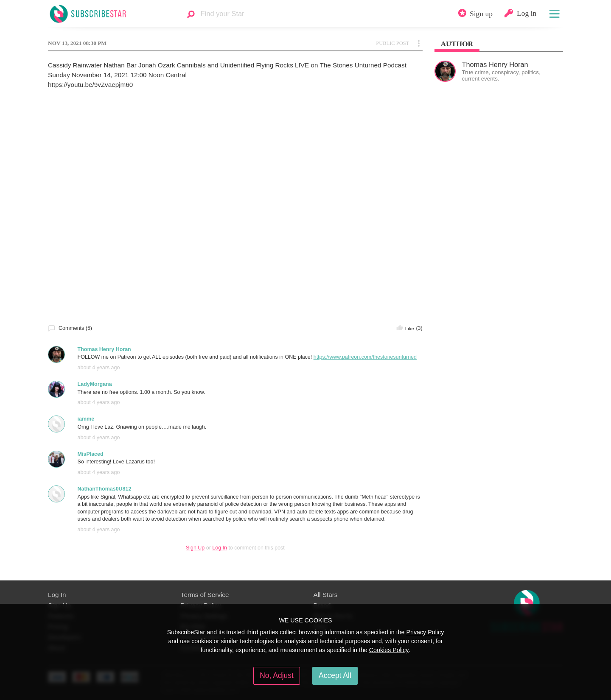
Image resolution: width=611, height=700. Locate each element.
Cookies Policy (389, 650)
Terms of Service (205, 595)
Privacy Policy (425, 632)
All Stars (326, 595)
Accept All (335, 675)
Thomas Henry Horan (104, 349)
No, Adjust (277, 675)
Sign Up (195, 548)
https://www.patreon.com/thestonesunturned (365, 357)
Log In (220, 548)
